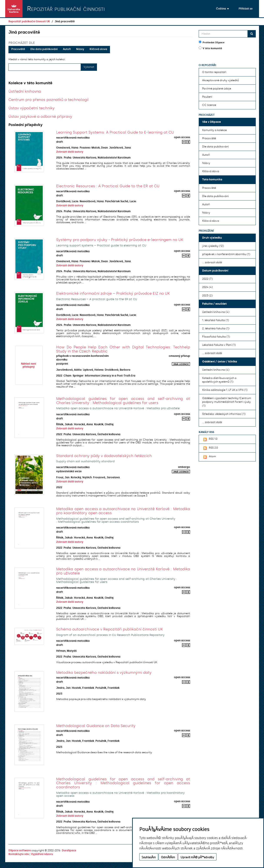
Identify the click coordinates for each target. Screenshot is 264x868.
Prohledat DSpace (212, 42)
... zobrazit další (212, 262)
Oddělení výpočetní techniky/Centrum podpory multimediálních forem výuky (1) (227, 402)
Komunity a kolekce (214, 130)
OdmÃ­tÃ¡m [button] (168, 857)
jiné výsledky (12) (213, 246)
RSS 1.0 (210, 439)
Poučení (207, 97)
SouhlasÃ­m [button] (149, 857)
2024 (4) (207, 287)
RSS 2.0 (210, 448)
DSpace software (20, 850)
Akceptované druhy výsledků (221, 80)
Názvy (80, 49)
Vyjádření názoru (42, 854)
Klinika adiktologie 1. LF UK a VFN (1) (225, 390)
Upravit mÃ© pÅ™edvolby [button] (197, 857)
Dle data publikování (44, 49)
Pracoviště (18, 49)
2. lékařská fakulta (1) (216, 328)
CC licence (209, 105)
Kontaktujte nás (19, 854)
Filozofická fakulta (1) (216, 337)
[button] (222, 9)
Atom (209, 457)
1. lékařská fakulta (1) (216, 320)
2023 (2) (207, 296)
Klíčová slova (98, 49)
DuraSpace (69, 850)
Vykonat (89, 67)
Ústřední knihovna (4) (216, 312)
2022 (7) (207, 279)
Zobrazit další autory (70, 152)
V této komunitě (210, 48)
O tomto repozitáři (214, 72)
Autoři (67, 49)
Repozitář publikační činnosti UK (29, 21)
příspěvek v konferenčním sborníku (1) (226, 254)
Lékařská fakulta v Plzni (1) (219, 345)
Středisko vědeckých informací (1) (224, 414)
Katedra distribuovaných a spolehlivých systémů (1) (219, 380)
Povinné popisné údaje (217, 89)
